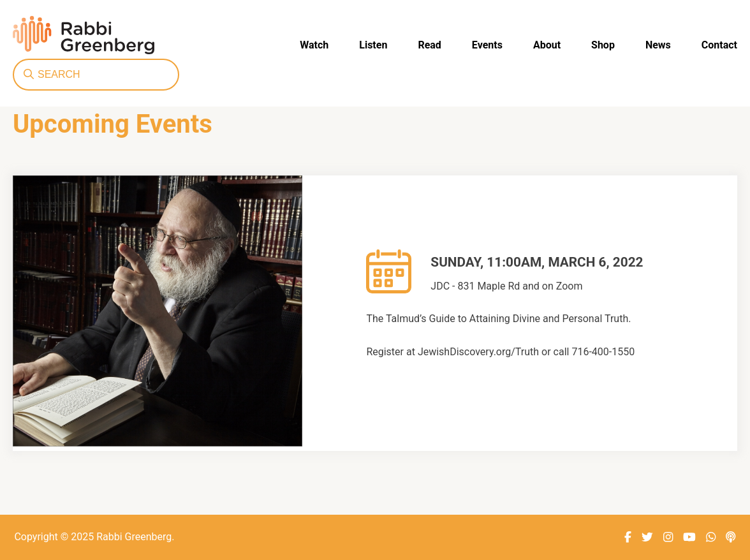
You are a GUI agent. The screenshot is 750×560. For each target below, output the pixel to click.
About (547, 45)
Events (487, 45)
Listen (373, 45)
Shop (603, 45)
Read (429, 45)
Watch (314, 45)
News (658, 45)
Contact (719, 45)
